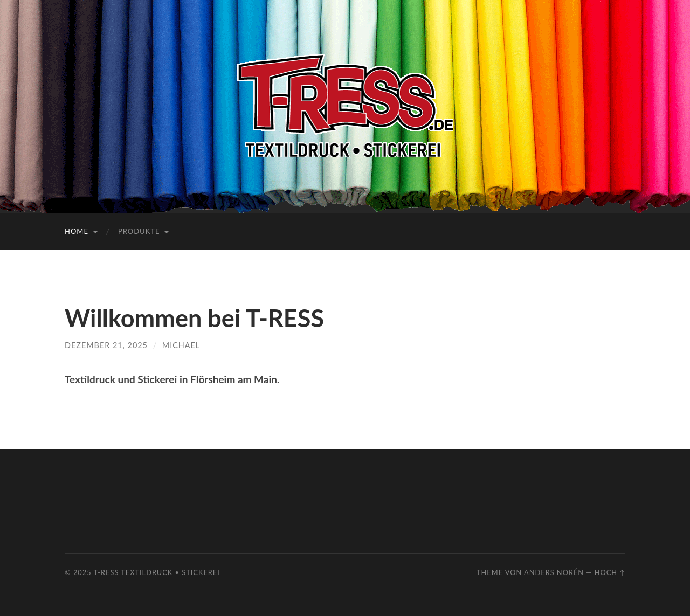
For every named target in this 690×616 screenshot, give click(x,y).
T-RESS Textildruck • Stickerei (157, 572)
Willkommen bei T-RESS (194, 318)
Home (77, 231)
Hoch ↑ (610, 572)
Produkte (139, 231)
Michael (181, 345)
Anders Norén (554, 572)
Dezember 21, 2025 (106, 345)
